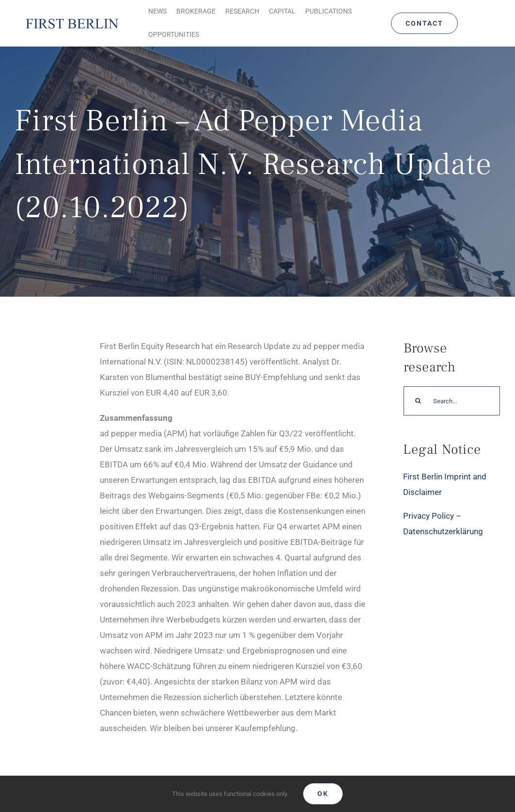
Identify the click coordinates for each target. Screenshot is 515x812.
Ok (323, 794)
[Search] (418, 401)
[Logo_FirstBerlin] (72, 19)
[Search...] (452, 401)
